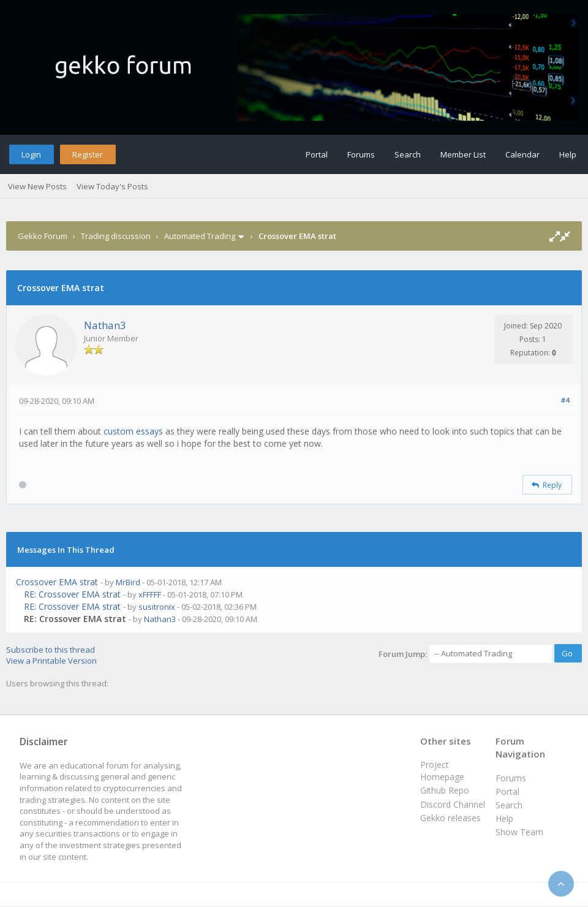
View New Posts (37, 186)
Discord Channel (453, 804)
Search (408, 154)
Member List (463, 154)
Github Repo (445, 790)
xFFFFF (150, 594)
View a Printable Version (51, 661)
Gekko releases (450, 818)
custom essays (133, 431)
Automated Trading (200, 236)
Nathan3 (105, 325)
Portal (317, 154)
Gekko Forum (43, 236)
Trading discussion (116, 236)
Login (31, 154)
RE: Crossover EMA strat (72, 594)
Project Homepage (442, 771)
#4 (565, 400)
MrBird (128, 582)
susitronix (157, 607)
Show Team (519, 832)
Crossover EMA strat (57, 582)
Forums (361, 154)
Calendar (522, 154)
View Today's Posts (112, 186)
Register (88, 154)
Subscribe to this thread (51, 650)
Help (568, 154)
